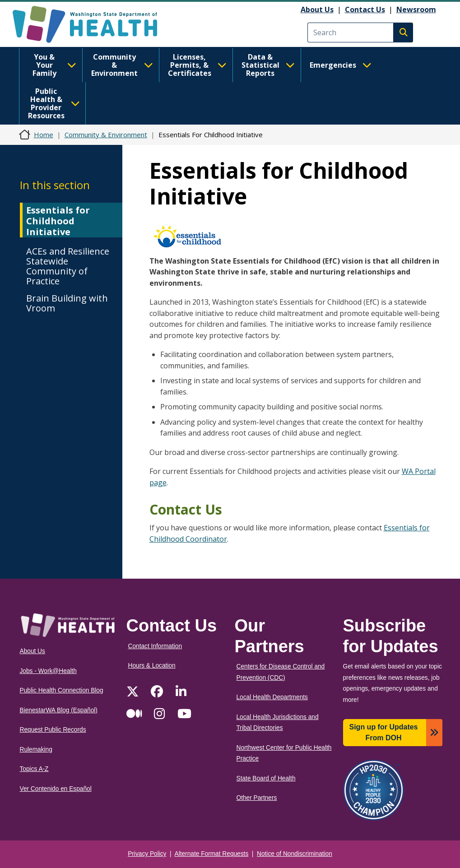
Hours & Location (152, 666)
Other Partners (257, 798)
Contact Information (155, 646)
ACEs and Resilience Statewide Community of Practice (68, 266)
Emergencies (341, 65)
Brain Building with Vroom (67, 303)
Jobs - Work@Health (48, 671)
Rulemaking (36, 750)
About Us (317, 9)
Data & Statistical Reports (268, 65)
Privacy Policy (147, 854)
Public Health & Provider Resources (54, 103)
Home (44, 135)
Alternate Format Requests (212, 854)
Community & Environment (122, 65)
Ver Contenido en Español (56, 789)
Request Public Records (53, 730)
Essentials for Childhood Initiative (58, 221)
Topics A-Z (34, 769)
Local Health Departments (272, 697)
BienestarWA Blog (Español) (59, 710)
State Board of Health (266, 778)
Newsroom (416, 9)
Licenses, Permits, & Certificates (197, 65)
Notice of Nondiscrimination (295, 854)
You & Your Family (54, 65)
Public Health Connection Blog (62, 690)
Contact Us (365, 9)
